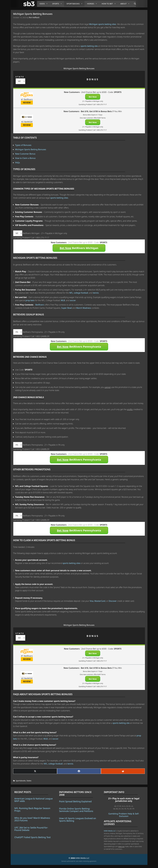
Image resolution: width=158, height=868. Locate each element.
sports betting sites (59, 198)
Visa (91, 601)
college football (81, 293)
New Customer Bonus (25, 154)
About (126, 4)
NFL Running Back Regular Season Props (32, 809)
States (29, 781)
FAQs (18, 163)
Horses (93, 4)
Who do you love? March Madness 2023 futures (32, 819)
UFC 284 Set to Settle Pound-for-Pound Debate (31, 829)
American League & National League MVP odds (34, 800)
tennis (96, 293)
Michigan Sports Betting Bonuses (31, 149)
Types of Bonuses (23, 145)
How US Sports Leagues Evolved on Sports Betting (78, 820)
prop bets (30, 300)
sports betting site (89, 46)
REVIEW (27, 103)
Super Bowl (67, 308)
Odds (45, 4)
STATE (20, 77)
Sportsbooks (76, 4)
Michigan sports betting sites (103, 24)
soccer (73, 300)
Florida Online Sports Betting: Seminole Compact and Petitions (76, 810)
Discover (113, 601)
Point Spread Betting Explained (75, 801)
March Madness (84, 308)
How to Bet (110, 4)
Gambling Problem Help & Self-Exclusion (124, 815)
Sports (58, 4)
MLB (63, 300)
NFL (71, 293)
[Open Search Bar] (134, 4)
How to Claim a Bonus (25, 158)
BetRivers (40, 305)
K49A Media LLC (110, 831)
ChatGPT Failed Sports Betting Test (33, 837)
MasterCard (100, 601)
